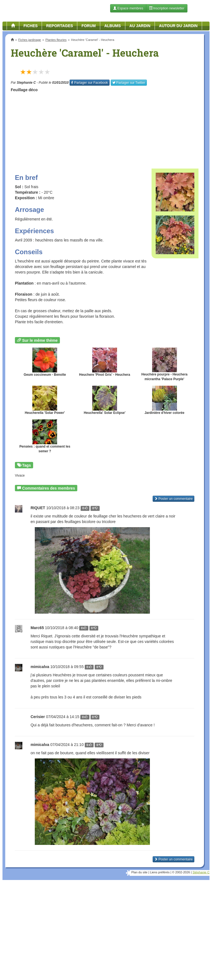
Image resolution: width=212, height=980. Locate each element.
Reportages (59, 26)
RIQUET (38, 508)
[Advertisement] (105, 128)
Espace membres (128, 8)
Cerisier (38, 717)
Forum (88, 26)
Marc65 (37, 628)
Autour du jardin (178, 26)
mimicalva (40, 667)
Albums (113, 26)
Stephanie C (26, 83)
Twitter (129, 83)
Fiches (31, 26)
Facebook (89, 83)
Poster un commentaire (173, 499)
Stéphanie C (201, 872)
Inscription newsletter (167, 8)
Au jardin (140, 26)
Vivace (20, 475)
